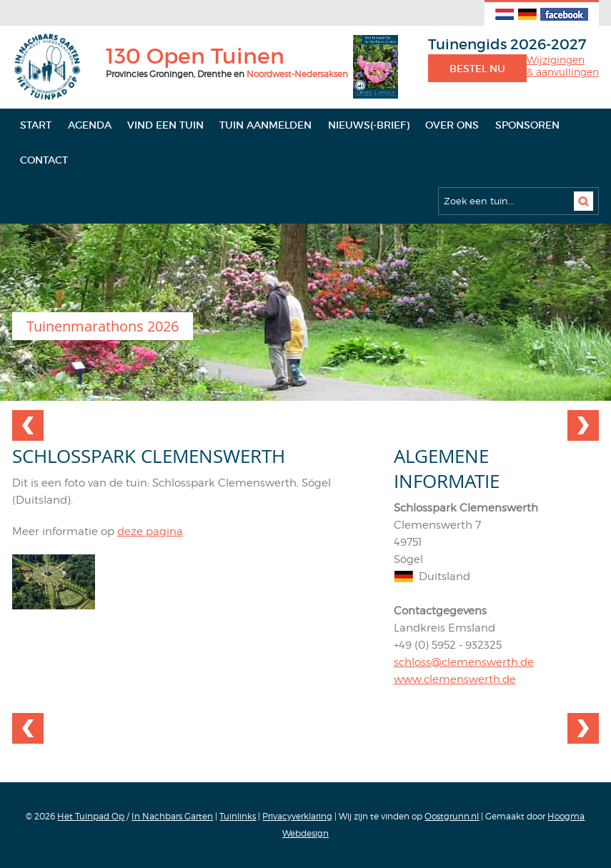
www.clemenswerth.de (455, 679)
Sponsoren (527, 125)
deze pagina (150, 532)
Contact (44, 160)
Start (36, 125)
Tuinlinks (238, 816)
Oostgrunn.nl (452, 816)
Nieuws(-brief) (369, 125)
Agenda (90, 125)
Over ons (452, 125)
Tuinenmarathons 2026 (103, 326)
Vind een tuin (165, 125)
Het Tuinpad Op (91, 816)
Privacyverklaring (297, 816)
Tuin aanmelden (265, 125)
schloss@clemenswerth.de (464, 662)
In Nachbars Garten (172, 816)
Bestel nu (477, 69)
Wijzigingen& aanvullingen (563, 66)
